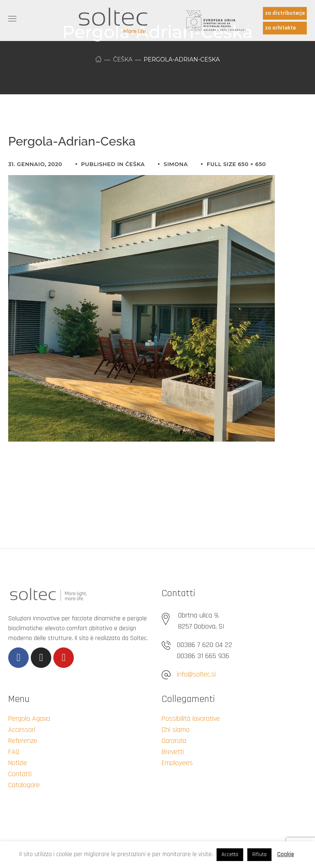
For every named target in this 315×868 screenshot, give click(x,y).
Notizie (18, 763)
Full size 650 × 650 (236, 164)
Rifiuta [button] (259, 854)
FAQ (14, 752)
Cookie (286, 854)
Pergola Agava (29, 719)
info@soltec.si (196, 674)
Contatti (20, 774)
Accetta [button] (230, 854)
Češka (123, 59)
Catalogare (24, 785)
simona (176, 164)
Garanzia (174, 741)
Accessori (22, 730)
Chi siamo (176, 730)
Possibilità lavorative (191, 719)
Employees (177, 763)
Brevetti (173, 752)
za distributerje (285, 13)
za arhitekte (280, 28)
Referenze (23, 741)
